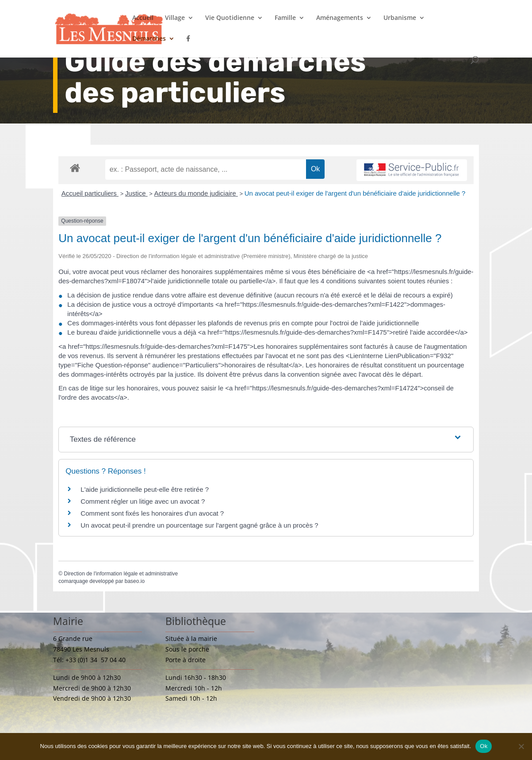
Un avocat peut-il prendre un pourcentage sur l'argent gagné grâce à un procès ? (199, 525)
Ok (484, 746)
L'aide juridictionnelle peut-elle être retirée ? (145, 489)
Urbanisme (400, 18)
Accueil (143, 18)
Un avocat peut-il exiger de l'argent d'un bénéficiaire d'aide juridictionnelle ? (355, 193)
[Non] (521, 746)
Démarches (149, 39)
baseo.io (135, 581)
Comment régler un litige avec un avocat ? (143, 501)
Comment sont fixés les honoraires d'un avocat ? (152, 513)
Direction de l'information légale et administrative (121, 574)
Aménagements (340, 18)
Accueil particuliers (90, 193)
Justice (136, 193)
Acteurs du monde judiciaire (196, 193)
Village (175, 18)
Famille (285, 18)
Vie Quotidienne (230, 18)
